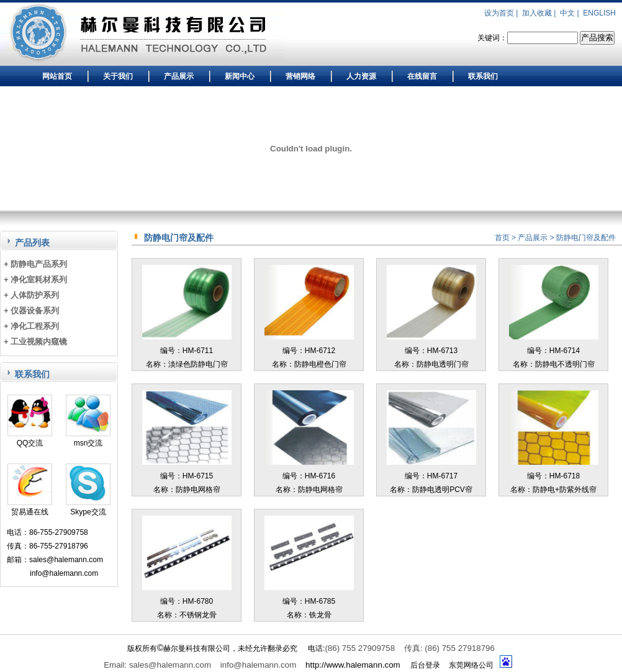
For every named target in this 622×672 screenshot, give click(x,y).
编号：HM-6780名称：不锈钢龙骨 (187, 601)
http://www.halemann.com (353, 665)
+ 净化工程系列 (31, 326)
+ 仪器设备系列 (31, 311)
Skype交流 (88, 507)
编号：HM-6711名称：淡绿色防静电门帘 (187, 351)
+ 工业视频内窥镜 (35, 342)
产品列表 (32, 243)
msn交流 (88, 438)
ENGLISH (599, 13)
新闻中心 (240, 76)
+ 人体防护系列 (31, 295)
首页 (502, 238)
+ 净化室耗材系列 (35, 280)
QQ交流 (30, 438)
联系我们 (483, 76)
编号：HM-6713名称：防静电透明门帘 (431, 351)
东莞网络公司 (471, 665)
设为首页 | (502, 13)
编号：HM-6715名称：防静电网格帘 (187, 476)
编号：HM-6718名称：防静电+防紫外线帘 (554, 476)
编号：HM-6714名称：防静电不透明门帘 (554, 351)
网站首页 (57, 76)
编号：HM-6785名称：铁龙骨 (309, 601)
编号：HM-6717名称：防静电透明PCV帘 (431, 476)
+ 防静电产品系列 (35, 264)
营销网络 (300, 76)
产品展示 (179, 76)
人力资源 (361, 76)
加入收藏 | (540, 13)
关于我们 (118, 76)
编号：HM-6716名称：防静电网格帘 (309, 476)
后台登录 (425, 665)
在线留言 (422, 76)
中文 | (570, 13)
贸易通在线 (30, 507)
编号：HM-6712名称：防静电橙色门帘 (309, 351)
